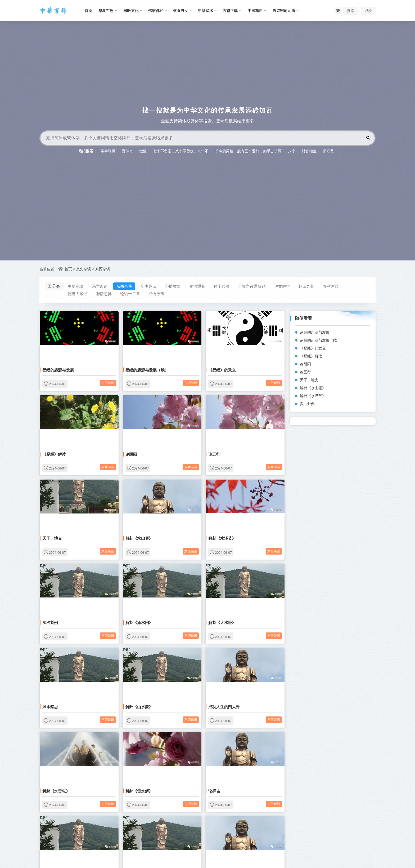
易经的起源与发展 (58, 370)
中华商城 (75, 286)
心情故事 (173, 286)
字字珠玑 (108, 151)
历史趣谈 (148, 286)
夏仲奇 (127, 151)
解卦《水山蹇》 (139, 538)
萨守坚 (328, 151)
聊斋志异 (104, 294)
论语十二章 (130, 294)
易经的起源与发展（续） (147, 370)
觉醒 (143, 151)
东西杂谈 (103, 269)
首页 (68, 269)
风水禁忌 (50, 707)
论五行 (214, 454)
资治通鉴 (197, 286)
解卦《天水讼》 (222, 622)
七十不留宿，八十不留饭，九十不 (181, 151)
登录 (368, 10)
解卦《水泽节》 (222, 538)
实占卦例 (50, 622)
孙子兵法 (222, 286)
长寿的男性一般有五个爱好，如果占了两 (248, 151)
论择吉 (214, 791)
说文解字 (282, 286)
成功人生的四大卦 (224, 707)
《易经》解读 (54, 454)
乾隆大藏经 (77, 294)
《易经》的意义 (222, 370)
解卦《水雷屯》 (56, 791)
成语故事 (156, 294)
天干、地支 (52, 538)
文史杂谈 (84, 269)
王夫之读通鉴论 (252, 286)
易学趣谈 (100, 286)
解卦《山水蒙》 (139, 707)
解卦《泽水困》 (139, 622)
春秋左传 (331, 286)
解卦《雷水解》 (139, 791)
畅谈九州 (306, 286)
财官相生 (309, 151)
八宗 (292, 151)
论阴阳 (131, 454)
